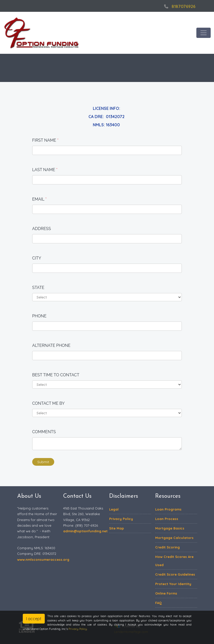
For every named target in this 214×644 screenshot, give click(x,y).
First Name (45, 140)
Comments (44, 432)
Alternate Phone (51, 345)
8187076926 (179, 6)
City (37, 258)
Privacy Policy (78, 629)
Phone (39, 316)
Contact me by (48, 403)
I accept (34, 619)
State (38, 288)
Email (40, 199)
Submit (43, 462)
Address (42, 229)
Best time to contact (56, 375)
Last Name (45, 170)
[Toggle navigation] (204, 33)
